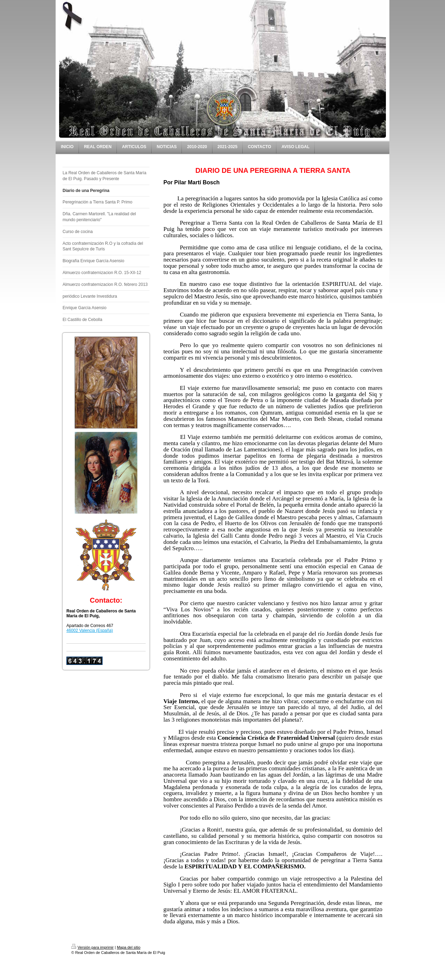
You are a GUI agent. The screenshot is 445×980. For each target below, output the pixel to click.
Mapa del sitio (129, 947)
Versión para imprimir (92, 947)
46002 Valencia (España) (90, 630)
